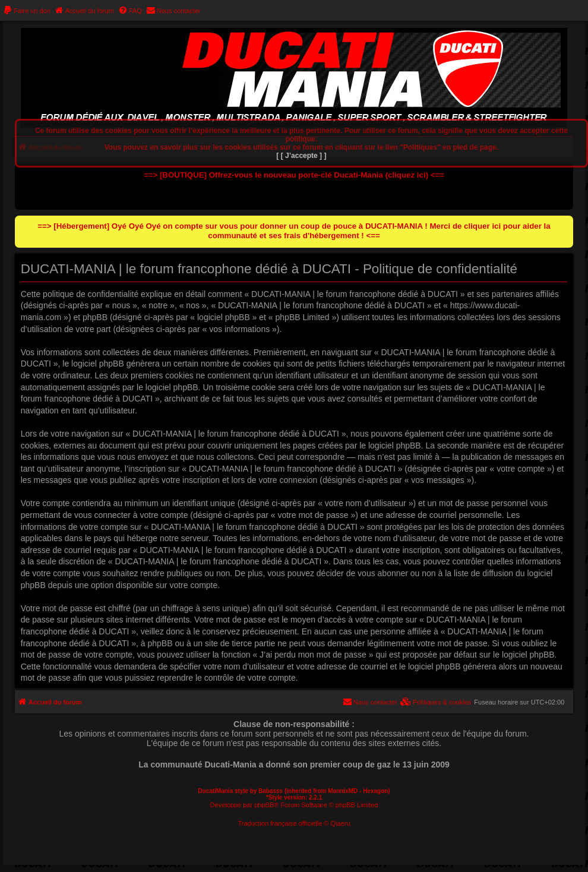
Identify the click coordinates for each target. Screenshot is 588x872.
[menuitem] (27, 11)
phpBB (264, 805)
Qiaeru (341, 823)
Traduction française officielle (280, 823)
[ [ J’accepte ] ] (301, 156)
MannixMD (343, 791)
